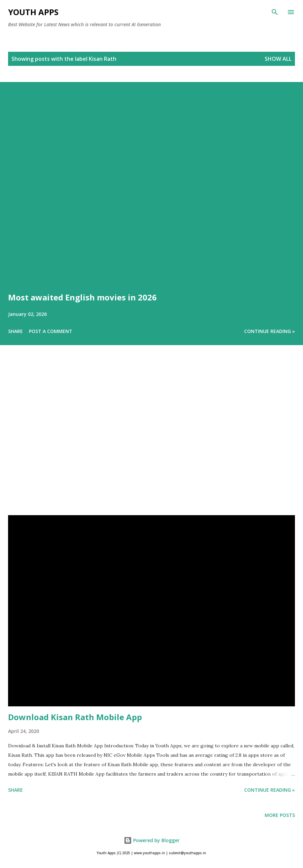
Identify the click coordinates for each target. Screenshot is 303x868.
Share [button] (15, 331)
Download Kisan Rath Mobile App (75, 717)
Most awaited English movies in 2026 (82, 297)
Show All (278, 59)
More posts (280, 815)
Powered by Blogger (152, 840)
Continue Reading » (270, 331)
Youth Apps (33, 12)
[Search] (275, 12)
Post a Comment (51, 331)
